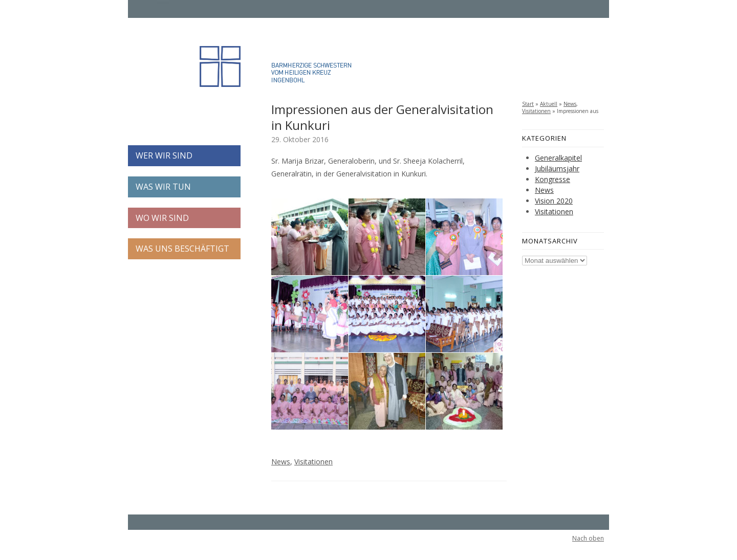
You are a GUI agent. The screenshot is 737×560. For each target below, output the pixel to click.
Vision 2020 (554, 201)
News (281, 462)
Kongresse (552, 179)
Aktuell (549, 104)
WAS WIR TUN (163, 187)
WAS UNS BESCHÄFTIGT (182, 249)
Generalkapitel (558, 158)
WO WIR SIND (162, 218)
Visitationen (313, 462)
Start (528, 104)
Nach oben (588, 539)
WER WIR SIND (164, 155)
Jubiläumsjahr (557, 169)
